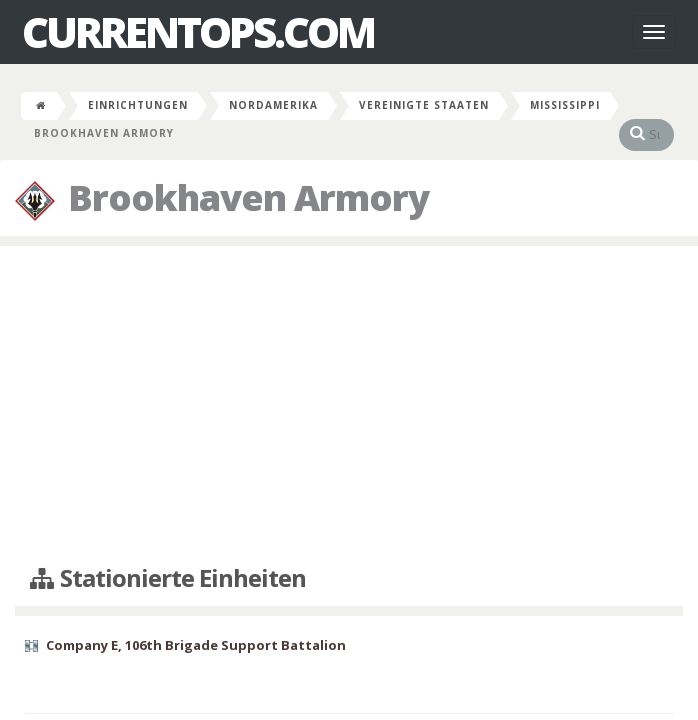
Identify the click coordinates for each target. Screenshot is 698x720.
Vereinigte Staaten (424, 105)
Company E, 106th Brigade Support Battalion (196, 645)
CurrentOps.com (198, 32)
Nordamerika (273, 105)
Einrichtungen (138, 105)
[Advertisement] (349, 406)
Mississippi (565, 105)
